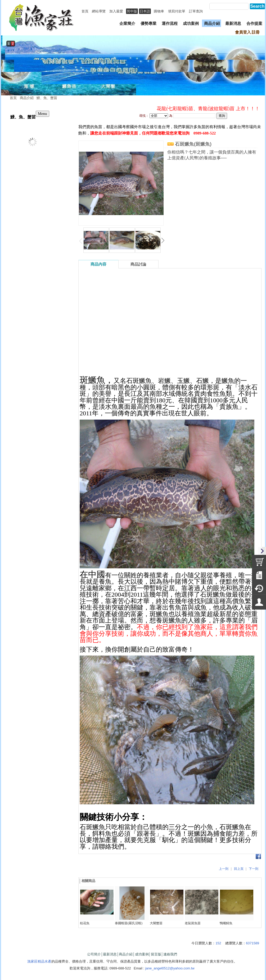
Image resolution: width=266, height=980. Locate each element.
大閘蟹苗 (156, 923)
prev (6, 71)
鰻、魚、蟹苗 (47, 98)
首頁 (13, 98)
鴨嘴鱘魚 (226, 923)
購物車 (159, 11)
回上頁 (239, 869)
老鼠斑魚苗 (193, 923)
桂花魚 (85, 923)
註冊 (256, 32)
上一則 (224, 869)
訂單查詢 (196, 11)
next (260, 71)
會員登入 (243, 32)
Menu (42, 114)
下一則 (254, 869)
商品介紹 (27, 98)
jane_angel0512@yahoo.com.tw (170, 968)
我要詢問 (181, 167)
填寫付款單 (177, 11)
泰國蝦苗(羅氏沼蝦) (129, 923)
